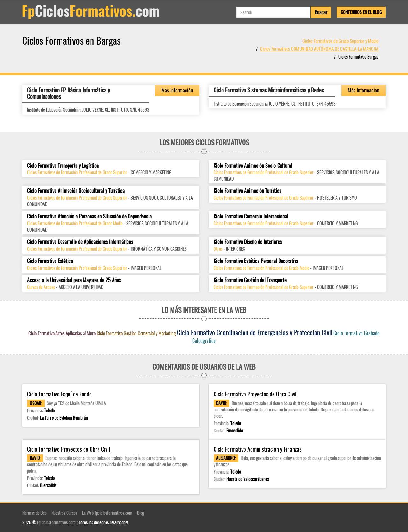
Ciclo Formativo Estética (50, 261)
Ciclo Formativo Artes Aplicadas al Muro (62, 333)
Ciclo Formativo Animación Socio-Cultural (253, 166)
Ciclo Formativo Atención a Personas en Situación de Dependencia (89, 216)
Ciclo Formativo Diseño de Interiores (248, 242)
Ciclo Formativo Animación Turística (248, 191)
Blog (141, 513)
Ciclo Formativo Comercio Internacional (251, 216)
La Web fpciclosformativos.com (107, 513)
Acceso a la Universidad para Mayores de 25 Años (74, 280)
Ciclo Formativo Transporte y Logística (63, 166)
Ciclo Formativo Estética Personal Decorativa (256, 261)
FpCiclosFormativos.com (56, 522)
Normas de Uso (34, 513)
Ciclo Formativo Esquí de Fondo (59, 394)
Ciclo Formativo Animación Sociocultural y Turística (76, 191)
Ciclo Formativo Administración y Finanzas (258, 449)
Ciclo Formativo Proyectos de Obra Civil (255, 394)
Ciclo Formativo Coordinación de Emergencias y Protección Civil (255, 332)
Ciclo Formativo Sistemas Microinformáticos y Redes (269, 90)
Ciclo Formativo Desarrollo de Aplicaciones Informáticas (80, 242)
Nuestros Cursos (64, 513)
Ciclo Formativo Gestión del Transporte (250, 280)
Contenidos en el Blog (361, 12)
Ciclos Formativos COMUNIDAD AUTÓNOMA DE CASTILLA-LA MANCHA (319, 48)
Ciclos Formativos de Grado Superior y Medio (340, 41)
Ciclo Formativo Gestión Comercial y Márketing (136, 333)
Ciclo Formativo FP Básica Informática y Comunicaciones (69, 93)
